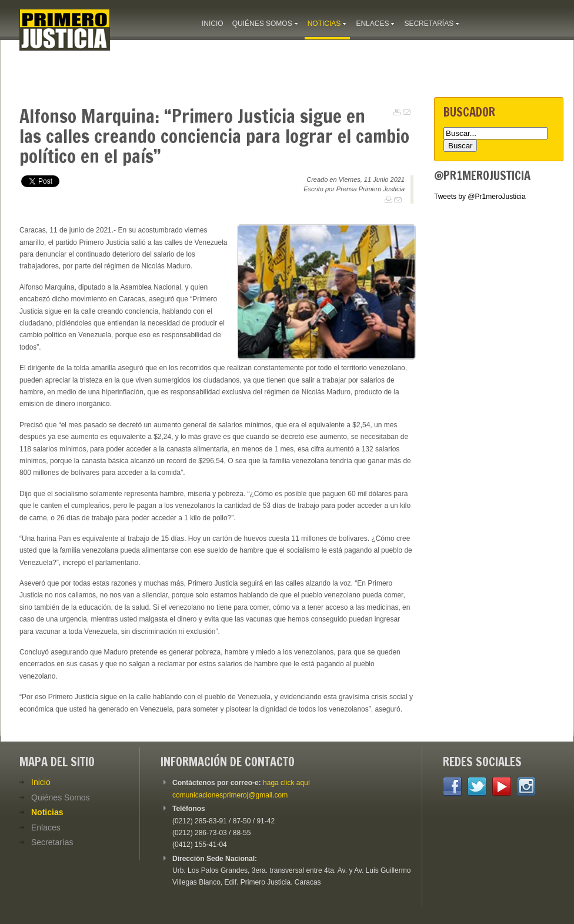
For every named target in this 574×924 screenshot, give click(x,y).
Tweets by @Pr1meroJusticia (480, 197)
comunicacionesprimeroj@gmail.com (230, 795)
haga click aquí (286, 783)
